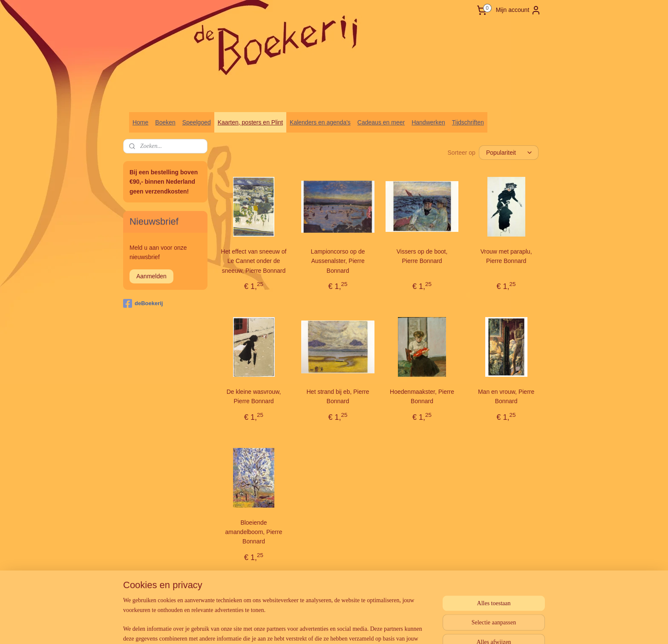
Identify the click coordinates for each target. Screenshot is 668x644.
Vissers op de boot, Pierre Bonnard (422, 256)
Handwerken (428, 122)
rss (330, 592)
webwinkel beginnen (358, 592)
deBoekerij (143, 303)
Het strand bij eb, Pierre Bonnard (338, 396)
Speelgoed (197, 122)
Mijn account (519, 10)
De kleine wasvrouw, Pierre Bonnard (254, 396)
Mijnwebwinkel (424, 592)
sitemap (315, 592)
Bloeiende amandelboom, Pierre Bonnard (254, 532)
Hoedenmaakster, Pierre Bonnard (422, 396)
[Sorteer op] (509, 153)
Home (140, 122)
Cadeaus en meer (381, 122)
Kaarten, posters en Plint (250, 122)
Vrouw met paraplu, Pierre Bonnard (506, 256)
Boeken (165, 122)
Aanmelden (151, 276)
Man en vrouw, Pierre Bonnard (506, 396)
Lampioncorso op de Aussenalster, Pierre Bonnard (338, 261)
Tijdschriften (468, 122)
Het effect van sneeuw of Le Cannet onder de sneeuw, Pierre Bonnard (254, 261)
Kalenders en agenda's (320, 122)
